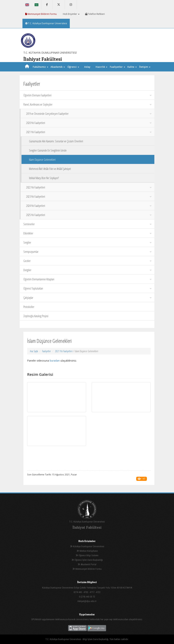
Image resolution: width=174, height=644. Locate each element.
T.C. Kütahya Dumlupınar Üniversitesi (46, 23)
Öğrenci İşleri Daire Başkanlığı (87, 560)
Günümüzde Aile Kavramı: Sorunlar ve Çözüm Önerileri (56, 141)
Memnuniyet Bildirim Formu (41, 14)
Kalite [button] (132, 67)
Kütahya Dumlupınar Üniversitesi (87, 546)
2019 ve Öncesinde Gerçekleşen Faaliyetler (89, 114)
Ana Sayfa (34, 351)
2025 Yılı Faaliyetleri (89, 215)
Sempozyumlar (87, 252)
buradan (55, 361)
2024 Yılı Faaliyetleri (89, 206)
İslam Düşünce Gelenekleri (42, 160)
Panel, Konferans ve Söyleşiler (87, 104)
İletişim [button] (145, 67)
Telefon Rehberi (95, 14)
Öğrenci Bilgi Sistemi (87, 555)
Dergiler (87, 270)
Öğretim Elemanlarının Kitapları (87, 279)
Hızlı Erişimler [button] (71, 14)
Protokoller (29, 307)
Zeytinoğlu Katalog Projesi (36, 316)
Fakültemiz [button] (41, 67)
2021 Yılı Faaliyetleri (89, 132)
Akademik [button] (58, 67)
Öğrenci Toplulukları (87, 288)
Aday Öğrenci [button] (87, 71)
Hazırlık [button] (101, 67)
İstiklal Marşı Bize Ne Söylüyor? (44, 178)
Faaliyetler (46, 351)
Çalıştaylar (87, 298)
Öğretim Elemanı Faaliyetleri (87, 95)
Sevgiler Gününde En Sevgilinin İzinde (48, 150)
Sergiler (87, 242)
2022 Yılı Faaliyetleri (89, 187)
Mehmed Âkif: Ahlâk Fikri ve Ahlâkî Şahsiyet (50, 169)
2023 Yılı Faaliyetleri (89, 197)
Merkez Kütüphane (87, 551)
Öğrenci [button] (73, 67)
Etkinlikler (87, 233)
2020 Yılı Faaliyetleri (89, 123)
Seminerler (87, 224)
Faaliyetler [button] (117, 67)
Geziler (87, 261)
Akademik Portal (87, 564)
